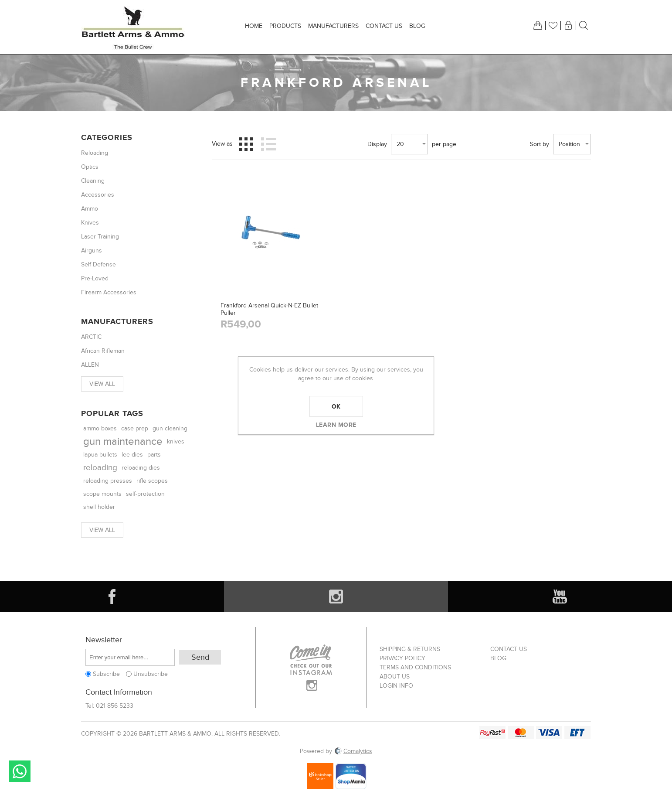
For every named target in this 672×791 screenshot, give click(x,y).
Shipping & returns (410, 649)
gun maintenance (123, 442)
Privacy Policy (402, 658)
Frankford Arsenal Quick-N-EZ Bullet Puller (269, 309)
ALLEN (90, 365)
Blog (498, 658)
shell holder (99, 507)
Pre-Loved (95, 278)
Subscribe (106, 674)
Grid (246, 144)
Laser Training (100, 237)
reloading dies (141, 468)
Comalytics (353, 751)
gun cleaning (170, 429)
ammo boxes (100, 428)
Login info (396, 686)
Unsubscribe (151, 674)
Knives (90, 223)
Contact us (509, 649)
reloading (100, 468)
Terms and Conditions (415, 667)
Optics (90, 167)
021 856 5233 (115, 706)
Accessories (98, 195)
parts (154, 455)
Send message (20, 771)
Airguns (92, 251)
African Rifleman (103, 351)
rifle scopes (152, 481)
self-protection (145, 494)
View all (102, 384)
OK (336, 406)
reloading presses (108, 481)
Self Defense (98, 264)
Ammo (90, 209)
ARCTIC (91, 337)
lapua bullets (100, 455)
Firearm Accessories (109, 292)
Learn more (336, 425)
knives (176, 442)
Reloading (95, 153)
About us (395, 677)
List (268, 144)
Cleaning (93, 181)
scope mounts (102, 494)
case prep (135, 428)
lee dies (132, 455)
